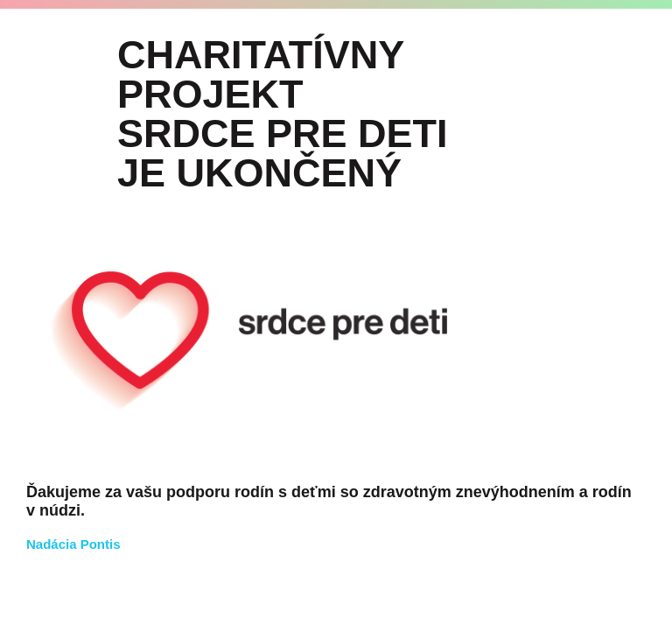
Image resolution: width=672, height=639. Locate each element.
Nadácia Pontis (73, 544)
